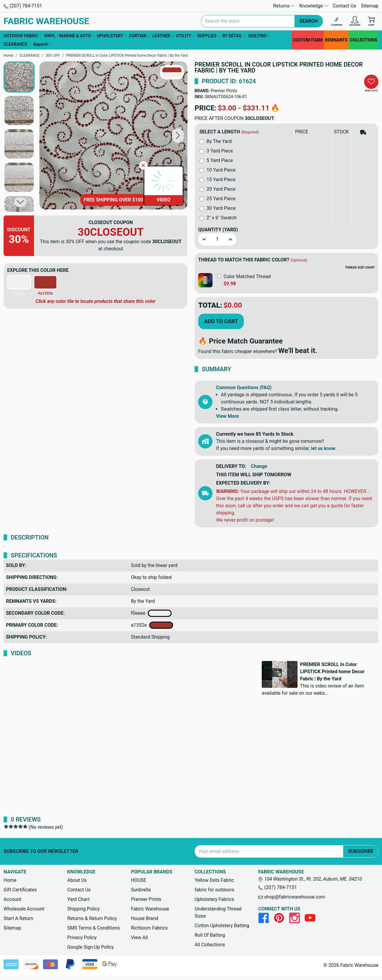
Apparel (42, 44)
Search (309, 21)
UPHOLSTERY (112, 36)
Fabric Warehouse (150, 909)
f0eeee (151, 613)
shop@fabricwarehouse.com (292, 897)
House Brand (145, 918)
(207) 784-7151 (23, 6)
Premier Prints (224, 91)
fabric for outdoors (214, 890)
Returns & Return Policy (92, 918)
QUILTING (259, 36)
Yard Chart (78, 899)
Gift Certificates (20, 890)
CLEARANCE (17, 44)
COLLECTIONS (363, 40)
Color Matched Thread (247, 276)
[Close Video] (143, 165)
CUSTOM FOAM (308, 40)
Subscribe (361, 851)
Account (12, 899)
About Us (77, 880)
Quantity (218, 230)
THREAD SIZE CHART (360, 268)
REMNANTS (336, 40)
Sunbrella (141, 890)
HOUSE (139, 880)
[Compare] (337, 21)
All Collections (210, 945)
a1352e (152, 625)
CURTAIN (139, 36)
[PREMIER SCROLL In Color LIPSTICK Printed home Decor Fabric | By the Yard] (113, 135)
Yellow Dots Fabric (214, 880)
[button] (178, 135)
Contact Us (345, 6)
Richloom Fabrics (149, 928)
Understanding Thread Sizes (218, 912)
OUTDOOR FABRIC (23, 36)
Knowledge (314, 6)
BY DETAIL (234, 36)
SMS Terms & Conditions (93, 928)
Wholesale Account (24, 909)
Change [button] (259, 466)
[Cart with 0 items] (371, 21)
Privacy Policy (82, 937)
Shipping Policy (83, 909)
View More (227, 416)
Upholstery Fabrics (214, 899)
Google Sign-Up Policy (90, 947)
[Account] (355, 21)
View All (140, 937)
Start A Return (19, 918)
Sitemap (370, 6)
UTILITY (185, 36)
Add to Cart (221, 321)
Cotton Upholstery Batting (222, 926)
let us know (323, 448)
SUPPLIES (209, 36)
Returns (284, 6)
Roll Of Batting (210, 935)
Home (10, 880)
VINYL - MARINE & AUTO (69, 36)
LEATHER (163, 36)
